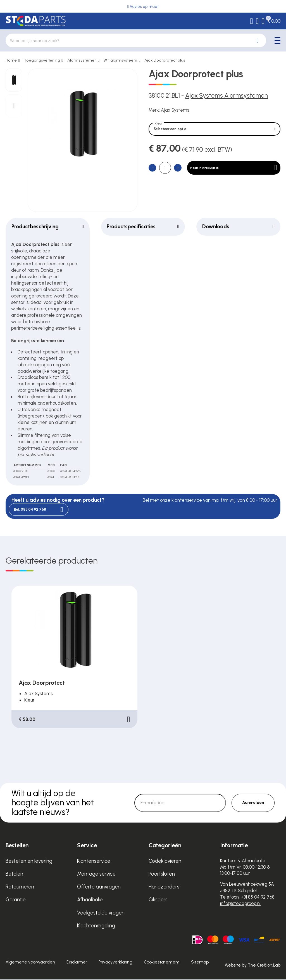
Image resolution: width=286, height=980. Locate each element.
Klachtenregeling (96, 926)
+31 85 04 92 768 (258, 897)
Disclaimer (77, 963)
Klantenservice (94, 861)
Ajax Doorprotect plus (165, 60)
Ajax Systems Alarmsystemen (227, 96)
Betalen (14, 874)
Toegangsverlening (42, 60)
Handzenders (164, 887)
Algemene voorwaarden (30, 963)
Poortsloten (162, 874)
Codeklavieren (165, 861)
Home (11, 60)
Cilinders (158, 900)
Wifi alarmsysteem (120, 60)
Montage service (96, 874)
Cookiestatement (162, 963)
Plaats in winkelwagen (238, 174)
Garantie (16, 900)
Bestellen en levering (29, 861)
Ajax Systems (175, 110)
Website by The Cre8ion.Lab (253, 966)
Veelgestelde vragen (101, 913)
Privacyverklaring (115, 963)
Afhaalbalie (90, 900)
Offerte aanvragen (99, 887)
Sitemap (200, 963)
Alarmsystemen (82, 60)
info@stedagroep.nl (240, 904)
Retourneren (20, 887)
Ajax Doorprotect (42, 683)
